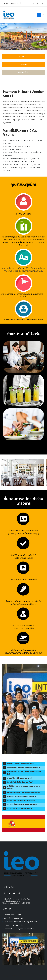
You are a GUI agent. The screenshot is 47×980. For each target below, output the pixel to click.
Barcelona (23, 57)
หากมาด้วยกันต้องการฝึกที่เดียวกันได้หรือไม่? (24, 768)
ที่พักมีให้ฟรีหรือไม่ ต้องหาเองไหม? (20, 782)
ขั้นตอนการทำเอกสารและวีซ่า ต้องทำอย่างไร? (24, 793)
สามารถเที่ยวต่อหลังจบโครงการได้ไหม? (22, 805)
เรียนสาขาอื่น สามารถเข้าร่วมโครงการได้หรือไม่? (24, 773)
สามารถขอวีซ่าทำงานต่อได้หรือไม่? (20, 809)
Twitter (10, 893)
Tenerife (24, 64)
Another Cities (23, 72)
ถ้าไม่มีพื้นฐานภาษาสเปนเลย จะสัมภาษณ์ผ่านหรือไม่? (24, 787)
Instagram (19, 893)
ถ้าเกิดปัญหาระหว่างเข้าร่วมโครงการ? (21, 801)
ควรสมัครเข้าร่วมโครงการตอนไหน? (21, 764)
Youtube (14, 893)
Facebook (5, 893)
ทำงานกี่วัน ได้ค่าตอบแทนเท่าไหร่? (20, 778)
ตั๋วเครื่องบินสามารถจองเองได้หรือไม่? (22, 797)
